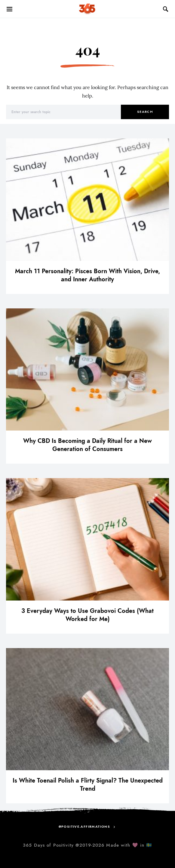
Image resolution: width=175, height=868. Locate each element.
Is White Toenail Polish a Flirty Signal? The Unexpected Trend (88, 785)
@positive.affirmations (84, 827)
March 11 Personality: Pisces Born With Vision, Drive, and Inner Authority (87, 275)
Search (145, 112)
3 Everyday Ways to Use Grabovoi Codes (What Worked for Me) (87, 615)
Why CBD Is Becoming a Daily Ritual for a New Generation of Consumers (87, 445)
